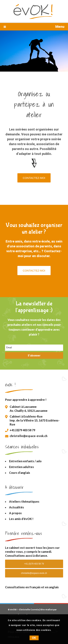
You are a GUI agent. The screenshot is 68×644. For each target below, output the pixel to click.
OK (34, 638)
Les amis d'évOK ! (21, 519)
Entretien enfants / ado (25, 461)
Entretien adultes (21, 467)
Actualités (17, 507)
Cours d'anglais (20, 473)
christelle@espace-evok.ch (28, 436)
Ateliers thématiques (24, 501)
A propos (15, 513)
